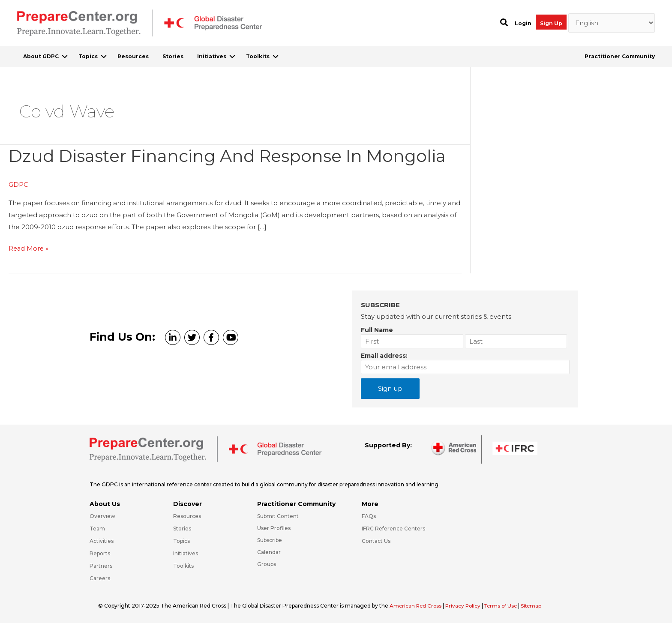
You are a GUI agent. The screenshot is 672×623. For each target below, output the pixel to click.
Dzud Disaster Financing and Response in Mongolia (232, 156)
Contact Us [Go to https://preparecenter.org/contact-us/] (376, 541)
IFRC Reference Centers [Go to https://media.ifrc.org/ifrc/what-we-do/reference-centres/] (393, 528)
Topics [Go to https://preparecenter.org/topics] (181, 541)
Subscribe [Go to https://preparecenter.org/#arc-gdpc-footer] (270, 540)
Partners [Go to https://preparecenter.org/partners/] (101, 565)
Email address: (384, 355)
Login (523, 23)
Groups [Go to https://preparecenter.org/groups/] (267, 564)
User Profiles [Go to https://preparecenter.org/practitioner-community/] (274, 528)
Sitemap (537, 605)
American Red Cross (417, 605)
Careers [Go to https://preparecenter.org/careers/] (100, 578)
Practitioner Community (620, 56)
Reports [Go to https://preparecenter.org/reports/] (100, 553)
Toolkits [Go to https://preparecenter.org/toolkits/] (183, 565)
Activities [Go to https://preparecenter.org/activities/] (102, 541)
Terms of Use (505, 605)
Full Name (377, 329)
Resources (133, 56)
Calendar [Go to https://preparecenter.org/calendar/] (269, 552)
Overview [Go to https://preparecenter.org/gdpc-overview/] (102, 516)
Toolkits (258, 56)
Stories (173, 56)
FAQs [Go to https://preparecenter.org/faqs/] (369, 516)
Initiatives (212, 56)
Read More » (29, 249)
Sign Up (551, 23)
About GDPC (41, 56)
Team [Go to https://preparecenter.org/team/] (97, 528)
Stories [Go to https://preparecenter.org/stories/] (182, 528)
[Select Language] (612, 23)
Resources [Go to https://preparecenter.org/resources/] (187, 516)
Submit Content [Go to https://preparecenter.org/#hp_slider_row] (278, 516)
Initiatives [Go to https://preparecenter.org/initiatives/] (186, 553)
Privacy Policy (466, 605)
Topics (88, 56)
